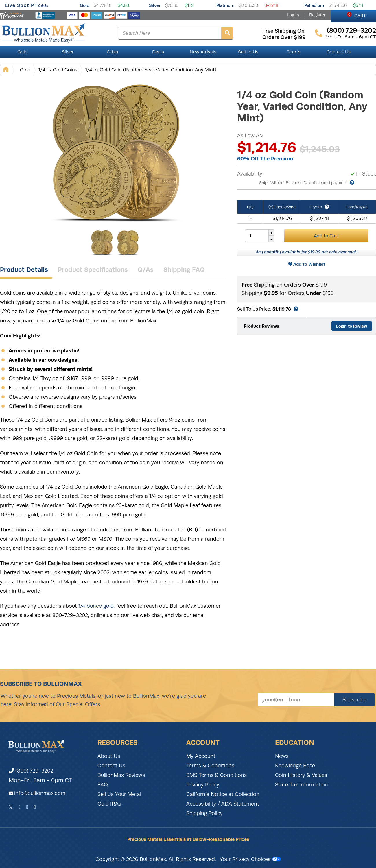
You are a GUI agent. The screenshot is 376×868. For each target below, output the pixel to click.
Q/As (146, 269)
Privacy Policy (203, 785)
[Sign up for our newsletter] (296, 700)
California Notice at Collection (223, 794)
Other (113, 52)
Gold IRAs (109, 804)
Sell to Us (248, 52)
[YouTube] (35, 807)
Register (317, 15)
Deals (158, 52)
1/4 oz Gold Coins (58, 70)
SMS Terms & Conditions (216, 775)
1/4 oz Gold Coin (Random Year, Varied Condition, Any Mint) (151, 70)
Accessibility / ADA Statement (223, 804)
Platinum (225, 5)
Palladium (314, 5)
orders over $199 (284, 37)
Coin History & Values (301, 775)
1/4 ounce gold (96, 606)
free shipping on (283, 31)
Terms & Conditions (210, 766)
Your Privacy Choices (250, 859)
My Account (201, 756)
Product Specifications (93, 269)
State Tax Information (302, 785)
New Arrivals (203, 52)
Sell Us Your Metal (119, 794)
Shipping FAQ (184, 269)
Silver (155, 5)
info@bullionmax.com (40, 793)
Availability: (250, 174)
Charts (293, 52)
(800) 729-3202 (31, 771)
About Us (109, 756)
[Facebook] (20, 807)
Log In (293, 15)
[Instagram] (27, 807)
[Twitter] (11, 807)
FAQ (103, 785)
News (282, 756)
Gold (85, 5)
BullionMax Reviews (121, 775)
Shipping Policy (204, 813)
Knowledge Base (295, 766)
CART (356, 15)
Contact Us (339, 52)
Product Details (24, 269)
